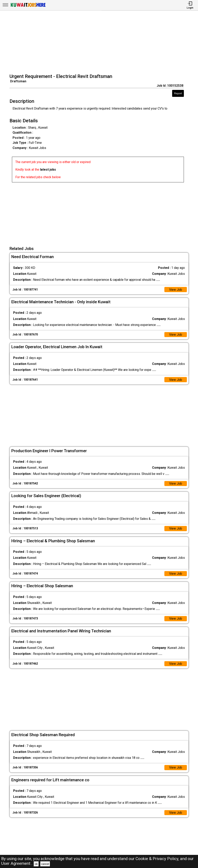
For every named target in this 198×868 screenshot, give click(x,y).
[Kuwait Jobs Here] (28, 6)
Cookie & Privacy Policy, (158, 859)
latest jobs (48, 170)
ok (36, 864)
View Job (176, 290)
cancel (45, 864)
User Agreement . (17, 863)
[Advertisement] (100, 43)
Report (178, 93)
